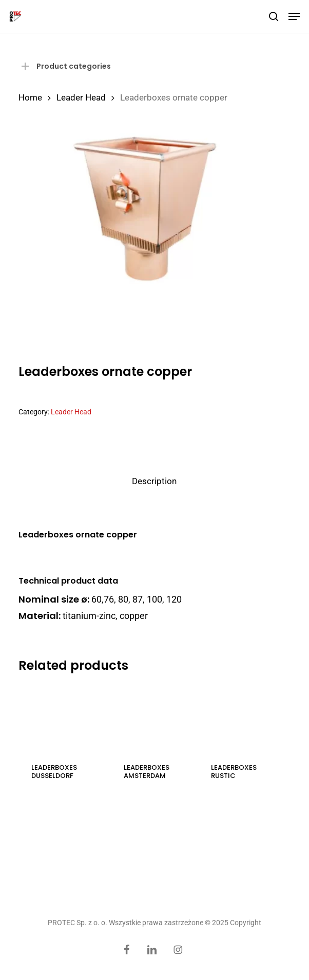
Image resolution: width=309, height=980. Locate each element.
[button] (294, 16)
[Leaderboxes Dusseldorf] (62, 717)
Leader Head (81, 98)
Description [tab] (154, 481)
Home (30, 98)
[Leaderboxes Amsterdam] (154, 717)
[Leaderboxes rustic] (242, 717)
